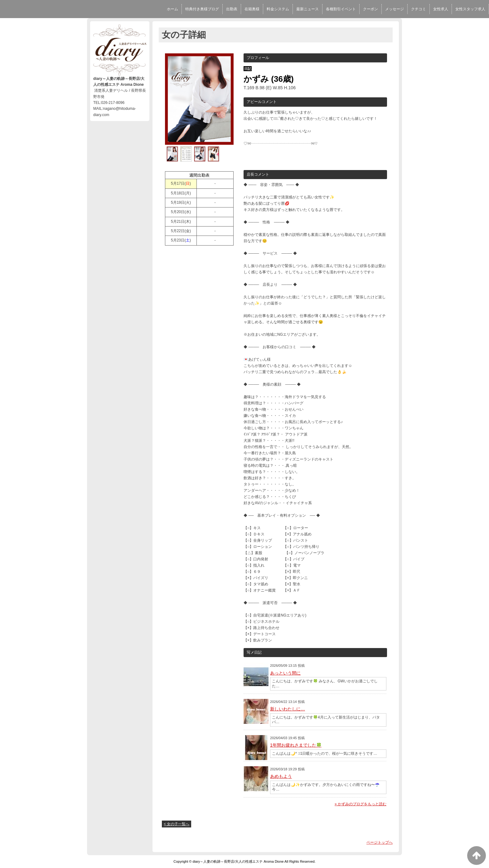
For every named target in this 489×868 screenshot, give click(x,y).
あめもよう (281, 776)
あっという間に (285, 673)
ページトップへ (380, 842)
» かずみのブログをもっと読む (361, 804)
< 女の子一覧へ (177, 824)
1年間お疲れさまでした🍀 (296, 745)
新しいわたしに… (288, 709)
